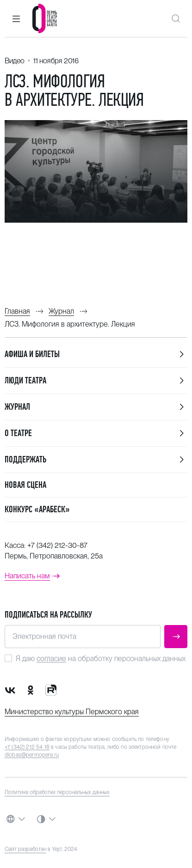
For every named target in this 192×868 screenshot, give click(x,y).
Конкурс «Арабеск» (37, 509)
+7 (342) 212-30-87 (57, 545)
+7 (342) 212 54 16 (27, 747)
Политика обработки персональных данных (57, 792)
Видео (15, 61)
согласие (51, 659)
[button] (16, 18)
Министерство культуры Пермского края (72, 712)
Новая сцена (25, 485)
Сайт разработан (25, 849)
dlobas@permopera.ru (32, 755)
